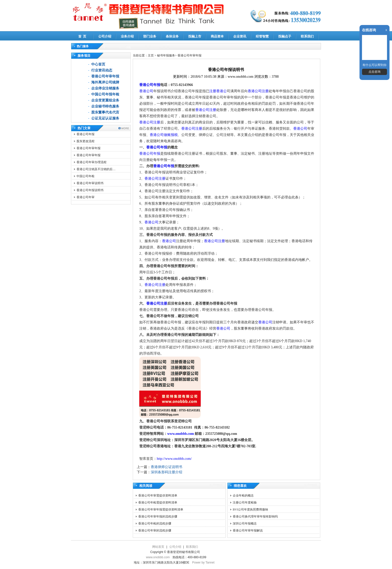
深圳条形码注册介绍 (166, 472)
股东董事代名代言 (105, 112)
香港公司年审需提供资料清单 (158, 496)
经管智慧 (262, 36)
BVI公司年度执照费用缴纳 (250, 510)
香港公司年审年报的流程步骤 (158, 517)
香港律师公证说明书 (166, 467)
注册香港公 (218, 91)
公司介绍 (105, 36)
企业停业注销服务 (105, 88)
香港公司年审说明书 (90, 183)
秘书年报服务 (166, 55)
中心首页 (98, 64)
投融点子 (285, 36)
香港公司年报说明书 (90, 190)
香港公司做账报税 (164, 135)
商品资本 (217, 36)
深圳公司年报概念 (245, 524)
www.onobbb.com (181, 434)
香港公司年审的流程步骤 (155, 531)
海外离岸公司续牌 (105, 82)
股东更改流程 (85, 141)
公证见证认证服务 (105, 118)
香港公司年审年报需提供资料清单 (161, 510)
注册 (162, 179)
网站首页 (158, 547)
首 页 (82, 36)
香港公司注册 (258, 91)
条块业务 (172, 36)
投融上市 (195, 36)
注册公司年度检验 (245, 503)
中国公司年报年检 (105, 94)
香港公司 (146, 91)
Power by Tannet (203, 563)
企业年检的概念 (243, 496)
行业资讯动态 (102, 70)
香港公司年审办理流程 (91, 162)
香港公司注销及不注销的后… (96, 169)
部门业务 (150, 36)
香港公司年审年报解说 (248, 531)
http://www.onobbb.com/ (174, 459)
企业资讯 (240, 36)
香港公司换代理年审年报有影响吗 (255, 517)
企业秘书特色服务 (105, 106)
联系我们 (307, 36)
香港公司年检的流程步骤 (155, 524)
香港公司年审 (85, 197)
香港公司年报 (85, 134)
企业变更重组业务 (105, 100)
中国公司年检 (85, 176)
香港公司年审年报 (105, 76)
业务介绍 (127, 36)
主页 (151, 55)
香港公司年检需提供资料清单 (158, 503)
